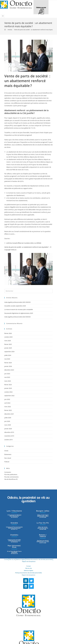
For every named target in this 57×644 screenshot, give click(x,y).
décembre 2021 (9, 414)
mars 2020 (8, 425)
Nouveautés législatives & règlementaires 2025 (19, 313)
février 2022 (8, 410)
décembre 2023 (9, 370)
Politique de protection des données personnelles (39, 559)
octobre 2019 (8, 440)
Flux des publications (11, 474)
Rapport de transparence (29, 561)
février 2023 (8, 385)
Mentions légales (21, 559)
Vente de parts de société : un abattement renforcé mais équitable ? (27, 247)
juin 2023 (7, 374)
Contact (6, 559)
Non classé (8, 458)
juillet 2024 (8, 355)
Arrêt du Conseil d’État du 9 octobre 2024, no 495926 (24, 243)
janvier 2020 (8, 429)
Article (6, 451)
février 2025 (8, 344)
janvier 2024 (8, 366)
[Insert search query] (28, 291)
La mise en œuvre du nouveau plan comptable (19, 309)
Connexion (8, 472)
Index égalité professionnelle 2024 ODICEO (17, 317)
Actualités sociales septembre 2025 (15, 306)
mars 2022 (8, 407)
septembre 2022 (9, 396)
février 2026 (8, 333)
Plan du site (12, 559)
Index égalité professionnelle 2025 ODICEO (17, 302)
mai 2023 (7, 377)
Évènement (8, 454)
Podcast (7, 462)
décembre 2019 (9, 432)
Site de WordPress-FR (11, 479)
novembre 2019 (9, 436)
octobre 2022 (8, 392)
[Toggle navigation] (3, 16)
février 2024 (8, 363)
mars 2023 (8, 381)
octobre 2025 (8, 337)
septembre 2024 (9, 352)
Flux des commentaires (11, 477)
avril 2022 (7, 403)
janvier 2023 (8, 388)
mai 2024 (7, 359)
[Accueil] (5, 30)
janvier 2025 (8, 348)
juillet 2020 (8, 418)
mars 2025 (8, 341)
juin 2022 (7, 399)
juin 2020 (7, 421)
